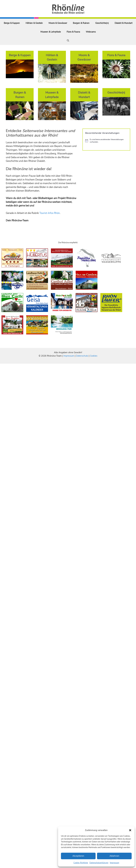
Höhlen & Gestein (34, 23)
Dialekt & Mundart (123, 23)
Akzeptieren (78, 856)
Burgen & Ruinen (81, 23)
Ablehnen (114, 856)
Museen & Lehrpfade (51, 32)
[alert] (106, 141)
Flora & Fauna (73, 32)
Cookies (94, 356)
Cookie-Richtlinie (81, 863)
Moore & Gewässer (58, 23)
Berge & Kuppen (12, 23)
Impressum (114, 863)
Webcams (91, 32)
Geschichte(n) (102, 23)
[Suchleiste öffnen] (68, 41)
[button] (130, 830)
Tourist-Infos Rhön (50, 213)
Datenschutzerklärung (99, 863)
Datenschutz (82, 356)
